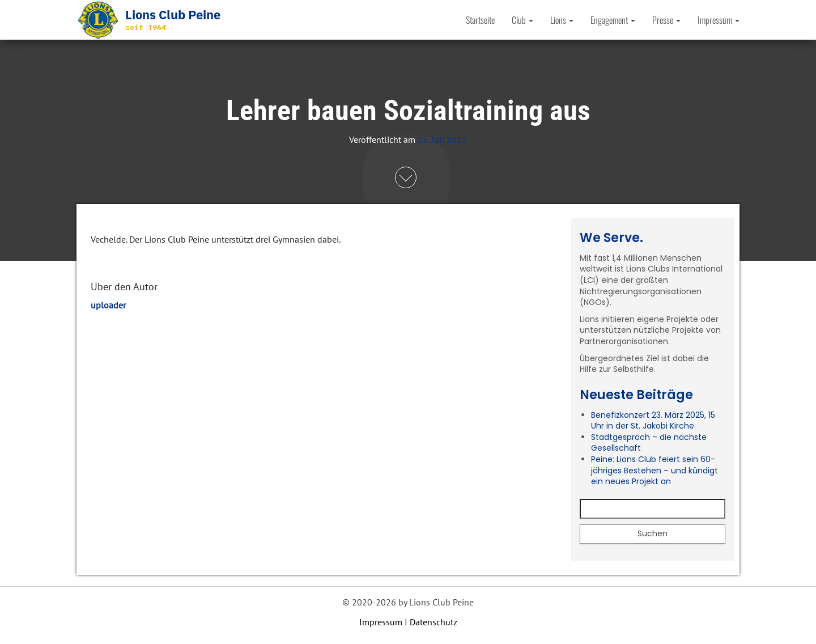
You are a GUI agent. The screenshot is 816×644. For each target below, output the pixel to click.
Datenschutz (433, 622)
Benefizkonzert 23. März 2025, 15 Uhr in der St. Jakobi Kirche (653, 421)
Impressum (719, 20)
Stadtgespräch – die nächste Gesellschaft (649, 443)
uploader (108, 305)
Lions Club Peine (173, 14)
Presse (666, 20)
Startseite (480, 20)
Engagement (613, 20)
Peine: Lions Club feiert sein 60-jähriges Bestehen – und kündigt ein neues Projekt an (654, 470)
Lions (562, 20)
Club (522, 20)
